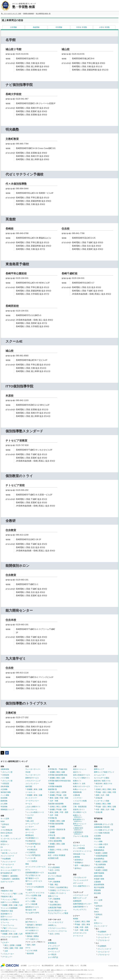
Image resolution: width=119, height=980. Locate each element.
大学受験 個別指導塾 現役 (58, 775)
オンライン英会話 (55, 876)
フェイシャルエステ (81, 880)
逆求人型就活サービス (81, 775)
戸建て (15, 894)
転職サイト (77, 781)
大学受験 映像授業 (55, 786)
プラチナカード (104, 940)
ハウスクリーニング (33, 781)
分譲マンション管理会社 (10, 902)
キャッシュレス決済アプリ (11, 870)
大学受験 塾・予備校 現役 (58, 769)
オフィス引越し (31, 898)
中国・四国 (19, 948)
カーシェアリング (32, 824)
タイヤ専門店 (53, 957)
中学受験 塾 (52, 818)
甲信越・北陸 (61, 795)
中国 (114, 792)
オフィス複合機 (31, 904)
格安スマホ (108, 784)
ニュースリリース (34, 966)
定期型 (105, 853)
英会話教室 (52, 873)
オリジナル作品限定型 (35, 887)
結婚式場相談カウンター (82, 904)
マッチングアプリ (80, 910)
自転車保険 (5, 786)
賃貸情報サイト (6, 914)
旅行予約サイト (31, 922)
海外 (34, 945)
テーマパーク (78, 936)
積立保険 (97, 893)
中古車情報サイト (32, 838)
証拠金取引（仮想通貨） (12, 879)
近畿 (16, 905)
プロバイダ (98, 786)
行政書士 (53, 890)
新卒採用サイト (79, 820)
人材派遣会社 (78, 833)
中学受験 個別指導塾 (56, 824)
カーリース (30, 832)
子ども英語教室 (54, 867)
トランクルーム (31, 809)
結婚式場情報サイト (81, 907)
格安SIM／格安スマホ (102, 781)
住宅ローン (5, 844)
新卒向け (78, 868)
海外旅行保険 (6, 792)
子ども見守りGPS (32, 913)
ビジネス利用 (32, 951)
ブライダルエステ (80, 877)
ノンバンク (13, 853)
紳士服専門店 (53, 949)
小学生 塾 (52, 835)
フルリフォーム (8, 925)
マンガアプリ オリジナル (35, 893)
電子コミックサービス (34, 881)
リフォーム (5, 922)
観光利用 (30, 953)
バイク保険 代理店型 (102, 833)
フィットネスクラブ (56, 922)
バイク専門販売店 (34, 855)
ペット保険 (5, 795)
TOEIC (52, 887)
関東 (88, 922)
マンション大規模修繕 (9, 908)
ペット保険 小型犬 (101, 844)
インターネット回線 (102, 801)
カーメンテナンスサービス (35, 867)
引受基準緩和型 (102, 856)
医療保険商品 (99, 850)
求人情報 (83, 966)
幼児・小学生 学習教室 (57, 855)
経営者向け (79, 860)
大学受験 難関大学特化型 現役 (59, 781)
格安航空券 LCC (31, 933)
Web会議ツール (79, 854)
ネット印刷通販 (79, 848)
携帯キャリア (99, 769)
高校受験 (36, 27)
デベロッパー (7, 957)
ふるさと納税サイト (33, 807)
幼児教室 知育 (53, 858)
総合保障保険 (99, 884)
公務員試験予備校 (55, 908)
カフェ (28, 870)
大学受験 (13, 27)
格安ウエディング (80, 898)
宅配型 (30, 818)
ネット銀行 (5, 836)
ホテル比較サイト (32, 930)
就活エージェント (80, 769)
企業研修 (76, 857)
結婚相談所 (77, 901)
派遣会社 (76, 804)
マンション (6, 894)
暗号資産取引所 (6, 873)
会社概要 (24, 966)
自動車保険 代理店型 (102, 827)
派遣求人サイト (79, 809)
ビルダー (6, 942)
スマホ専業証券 (6, 830)
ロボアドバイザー (7, 882)
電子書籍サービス (32, 878)
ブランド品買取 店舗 (33, 895)
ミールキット (30, 792)
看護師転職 (77, 792)
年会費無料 (6, 859)
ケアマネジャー (64, 890)
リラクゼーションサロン (57, 928)
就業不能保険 (99, 873)
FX (2, 847)
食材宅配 (29, 786)
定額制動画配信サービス (35, 873)
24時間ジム (52, 925)
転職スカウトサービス (81, 786)
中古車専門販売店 (34, 844)
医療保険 (4, 801)
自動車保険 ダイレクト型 (103, 824)
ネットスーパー (31, 798)
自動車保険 (5, 769)
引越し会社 (30, 821)
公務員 (52, 893)
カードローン (6, 850)
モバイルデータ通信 (102, 778)
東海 (11, 905)
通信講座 (51, 879)
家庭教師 (51, 852)
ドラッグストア (54, 946)
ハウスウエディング (81, 895)
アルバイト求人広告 (81, 836)
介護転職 (76, 795)
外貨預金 (4, 841)
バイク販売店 (30, 852)
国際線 (36, 936)
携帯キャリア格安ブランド (104, 772)
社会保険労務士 (62, 887)
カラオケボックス (80, 933)
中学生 (59, 850)
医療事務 (57, 882)
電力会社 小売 (31, 910)
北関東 (12, 945)
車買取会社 (30, 835)
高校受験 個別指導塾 (56, 804)
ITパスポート (61, 893)
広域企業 (99, 798)
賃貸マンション (6, 917)
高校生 (52, 850)
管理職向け (79, 863)
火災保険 (4, 789)
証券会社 (6, 824)
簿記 (56, 884)
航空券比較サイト (32, 928)
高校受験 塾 (52, 789)
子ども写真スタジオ (33, 875)
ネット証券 (5, 818)
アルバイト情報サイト (81, 778)
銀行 (4, 827)
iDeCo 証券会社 (7, 833)
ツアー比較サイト (32, 939)
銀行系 (5, 853)
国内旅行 (30, 925)
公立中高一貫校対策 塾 (57, 829)
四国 (97, 795)
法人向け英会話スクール (57, 910)
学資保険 (4, 807)
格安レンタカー (31, 829)
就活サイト (77, 772)
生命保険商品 (99, 859)
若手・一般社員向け (82, 865)
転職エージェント (80, 789)
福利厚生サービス (32, 907)
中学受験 (59, 27)
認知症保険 (98, 876)
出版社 (30, 890)
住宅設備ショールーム (9, 919)
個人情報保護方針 (48, 966)
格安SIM (99, 784)
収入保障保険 (101, 864)
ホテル (28, 948)
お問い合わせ (59, 966)
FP (51, 882)
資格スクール (53, 896)
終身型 (98, 853)
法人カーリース (79, 845)
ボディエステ (78, 883)
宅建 (51, 884)
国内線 (30, 936)
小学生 (66, 850)
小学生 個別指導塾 (55, 841)
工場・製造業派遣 (80, 807)
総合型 (30, 884)
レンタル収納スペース (35, 812)
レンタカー (30, 827)
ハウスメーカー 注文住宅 (9, 937)
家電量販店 (52, 943)
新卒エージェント (80, 824)
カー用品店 (52, 954)
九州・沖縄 (54, 801)
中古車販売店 (30, 841)
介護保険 (97, 882)
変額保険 (97, 890)
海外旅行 (39, 925)
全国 (87, 930)
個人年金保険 (99, 887)
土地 (21, 894)
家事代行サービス (32, 778)
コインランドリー (32, 784)
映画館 (76, 919)
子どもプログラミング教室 (58, 913)
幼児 (51, 870)
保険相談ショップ (7, 809)
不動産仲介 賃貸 (7, 911)
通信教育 (51, 847)
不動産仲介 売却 (7, 891)
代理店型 (6, 775)
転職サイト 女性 (79, 784)
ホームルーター (100, 775)
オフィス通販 (30, 901)
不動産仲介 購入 (7, 897)
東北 (6, 945)
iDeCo (96, 912)
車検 (27, 864)
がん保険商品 (99, 867)
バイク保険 (5, 778)
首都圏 (5, 905)
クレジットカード (7, 856)
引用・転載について (72, 966)
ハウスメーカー (8, 954)
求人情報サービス (80, 812)
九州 (21, 905)
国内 (29, 945)
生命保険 (4, 798)
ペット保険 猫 (99, 847)
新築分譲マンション (8, 931)
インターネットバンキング (11, 839)
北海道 (52, 792)
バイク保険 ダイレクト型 (103, 830)
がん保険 (4, 804)
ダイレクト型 (7, 772)
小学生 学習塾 (104, 27)
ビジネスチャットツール (82, 851)
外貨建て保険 (99, 879)
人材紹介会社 (78, 829)
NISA (3, 821)
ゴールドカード (8, 864)
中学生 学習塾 (82, 27)
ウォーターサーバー (33, 769)
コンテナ (30, 815)
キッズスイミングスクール (57, 931)
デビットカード (6, 867)
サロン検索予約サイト (81, 886)
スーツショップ (54, 952)
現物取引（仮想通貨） (11, 876)
